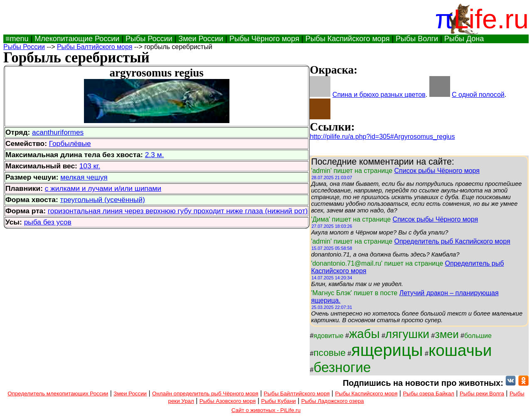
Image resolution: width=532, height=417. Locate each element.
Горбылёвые (70, 143)
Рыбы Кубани (278, 401)
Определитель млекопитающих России (58, 394)
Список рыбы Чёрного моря (437, 171)
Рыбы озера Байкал (428, 394)
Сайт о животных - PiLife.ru (266, 410)
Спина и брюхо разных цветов (379, 95)
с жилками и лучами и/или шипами (103, 188)
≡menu (16, 39)
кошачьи (460, 350)
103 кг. (90, 166)
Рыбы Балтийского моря (95, 47)
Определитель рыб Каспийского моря (452, 241)
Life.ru (491, 19)
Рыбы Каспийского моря (348, 39)
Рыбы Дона (464, 39)
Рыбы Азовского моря (228, 401)
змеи (447, 334)
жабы (365, 334)
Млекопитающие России (77, 39)
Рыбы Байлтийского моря (297, 394)
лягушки (407, 334)
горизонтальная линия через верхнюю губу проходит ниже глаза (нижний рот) (178, 211)
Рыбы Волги (417, 39)
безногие (342, 367)
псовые (329, 353)
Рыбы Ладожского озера (333, 401)
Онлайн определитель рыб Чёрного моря (205, 394)
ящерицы (387, 350)
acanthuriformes (58, 132)
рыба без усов (48, 222)
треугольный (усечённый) (103, 200)
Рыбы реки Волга (482, 394)
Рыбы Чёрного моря (264, 39)
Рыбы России (149, 39)
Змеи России (201, 39)
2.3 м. (155, 155)
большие (478, 336)
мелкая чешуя (84, 177)
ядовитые (328, 336)
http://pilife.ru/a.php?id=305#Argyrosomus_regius (382, 137)
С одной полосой (478, 95)
